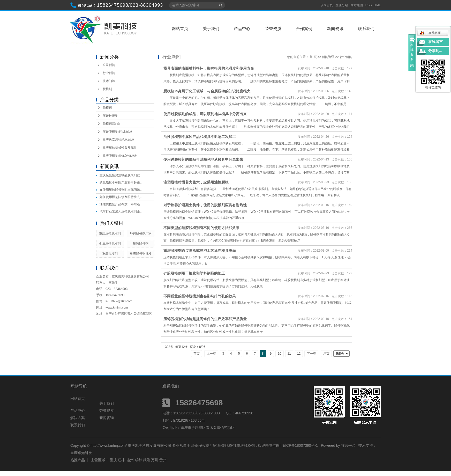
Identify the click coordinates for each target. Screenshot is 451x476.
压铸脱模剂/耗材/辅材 (118, 132)
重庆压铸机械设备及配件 (120, 148)
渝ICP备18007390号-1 (300, 445)
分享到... (435, 51)
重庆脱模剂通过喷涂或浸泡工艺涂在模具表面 (200, 251)
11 (289, 354)
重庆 (114, 460)
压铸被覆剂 (110, 116)
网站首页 (180, 29)
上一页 (211, 354)
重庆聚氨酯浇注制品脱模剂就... (121, 175)
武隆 (147, 460)
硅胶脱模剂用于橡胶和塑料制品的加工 (194, 273)
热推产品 (78, 460)
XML (377, 5)
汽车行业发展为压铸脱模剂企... (121, 211)
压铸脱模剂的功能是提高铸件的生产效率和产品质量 (205, 319)
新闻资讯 (335, 29)
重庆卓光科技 (81, 453)
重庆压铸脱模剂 (110, 233)
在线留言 (435, 42)
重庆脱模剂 (110, 254)
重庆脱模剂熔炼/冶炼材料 (120, 156)
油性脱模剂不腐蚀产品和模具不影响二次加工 (200, 137)
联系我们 (366, 29)
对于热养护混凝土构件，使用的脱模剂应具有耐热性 (205, 205)
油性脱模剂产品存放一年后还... (121, 204)
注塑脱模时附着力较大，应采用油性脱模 (196, 182)
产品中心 (242, 29)
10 (279, 354)
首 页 (313, 57)
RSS (369, 5)
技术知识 (109, 81)
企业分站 (342, 5)
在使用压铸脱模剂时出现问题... (121, 190)
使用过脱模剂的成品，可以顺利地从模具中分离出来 (205, 114)
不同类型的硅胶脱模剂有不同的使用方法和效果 (201, 228)
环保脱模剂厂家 (141, 233)
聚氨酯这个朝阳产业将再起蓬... (121, 182)
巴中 (122, 460)
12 (299, 354)
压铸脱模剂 (141, 244)
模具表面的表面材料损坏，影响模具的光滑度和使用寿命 (209, 68)
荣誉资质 (273, 29)
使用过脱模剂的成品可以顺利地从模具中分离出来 (203, 159)
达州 (130, 460)
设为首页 (327, 5)
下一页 (311, 354)
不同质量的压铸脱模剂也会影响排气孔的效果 (200, 296)
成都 (138, 460)
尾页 (326, 354)
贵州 (163, 460)
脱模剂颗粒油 (112, 124)
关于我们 (211, 29)
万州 (155, 460)
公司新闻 (109, 65)
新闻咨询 (107, 418)
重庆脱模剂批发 (141, 254)
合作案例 (304, 29)
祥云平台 (348, 445)
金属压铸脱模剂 (110, 244)
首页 (197, 354)
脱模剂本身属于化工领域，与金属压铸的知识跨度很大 (207, 91)
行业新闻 (109, 73)
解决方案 (78, 418)
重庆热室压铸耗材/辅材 (119, 140)
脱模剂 (107, 89)
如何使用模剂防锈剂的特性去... (121, 197)
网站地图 (357, 5)
